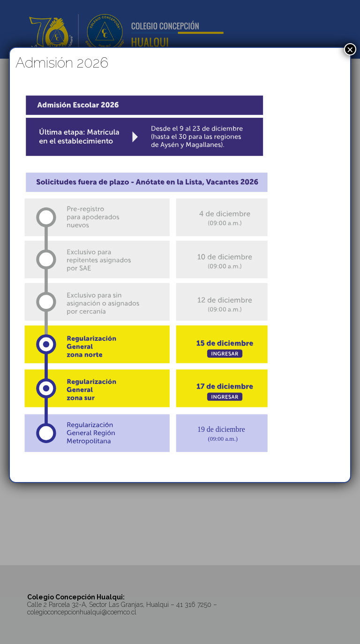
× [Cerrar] (350, 49)
